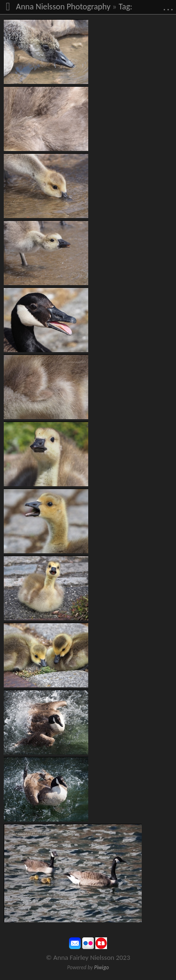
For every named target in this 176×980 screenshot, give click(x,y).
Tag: (126, 7)
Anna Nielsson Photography (63, 7)
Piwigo (101, 967)
